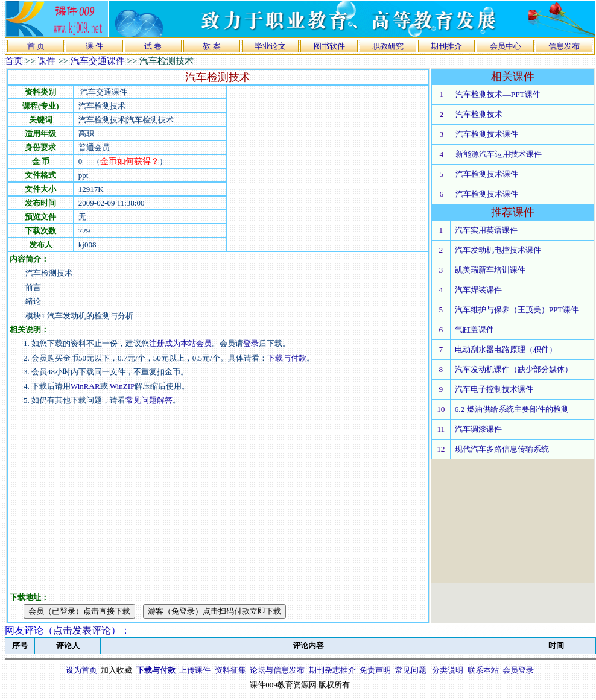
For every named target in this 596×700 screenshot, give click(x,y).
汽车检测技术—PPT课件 (498, 94)
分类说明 (448, 670)
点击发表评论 (82, 630)
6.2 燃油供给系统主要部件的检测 (512, 409)
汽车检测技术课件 (487, 134)
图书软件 (329, 46)
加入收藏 (116, 670)
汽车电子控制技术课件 (494, 389)
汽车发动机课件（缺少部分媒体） (514, 369)
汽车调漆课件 (478, 429)
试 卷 (153, 46)
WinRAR (85, 386)
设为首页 (81, 670)
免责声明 (375, 670)
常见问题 (411, 670)
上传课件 (195, 670)
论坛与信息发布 (277, 670)
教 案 (211, 46)
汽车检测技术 (479, 114)
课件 (46, 61)
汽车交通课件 (98, 61)
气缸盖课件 (474, 330)
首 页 (36, 46)
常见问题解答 (149, 400)
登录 (251, 343)
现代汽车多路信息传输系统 (502, 449)
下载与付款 (287, 358)
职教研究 (388, 46)
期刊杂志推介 (332, 670)
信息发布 (564, 46)
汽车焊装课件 (478, 290)
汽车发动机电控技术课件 (498, 250)
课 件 (94, 46)
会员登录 (518, 670)
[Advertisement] (284, 168)
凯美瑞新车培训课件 (490, 270)
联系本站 (483, 670)
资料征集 (230, 670)
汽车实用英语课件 (486, 230)
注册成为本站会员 (180, 343)
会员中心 (506, 46)
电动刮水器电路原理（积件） (506, 349)
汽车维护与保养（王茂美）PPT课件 (517, 310)
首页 (14, 61)
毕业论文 (270, 46)
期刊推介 (446, 46)
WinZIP (122, 386)
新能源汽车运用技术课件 (499, 154)
